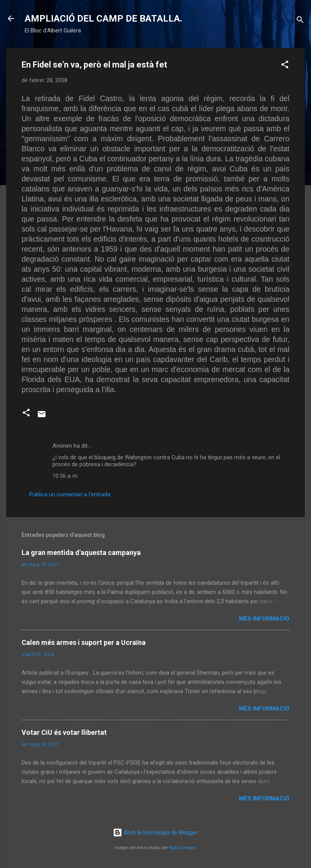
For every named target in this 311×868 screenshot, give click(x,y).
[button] (285, 66)
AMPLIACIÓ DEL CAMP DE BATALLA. (103, 19)
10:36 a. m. (66, 476)
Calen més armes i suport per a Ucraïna (84, 642)
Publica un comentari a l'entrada (70, 494)
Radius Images (183, 848)
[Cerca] (300, 21)
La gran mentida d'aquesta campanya (81, 552)
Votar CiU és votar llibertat (64, 732)
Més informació (264, 619)
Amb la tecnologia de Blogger (155, 832)
